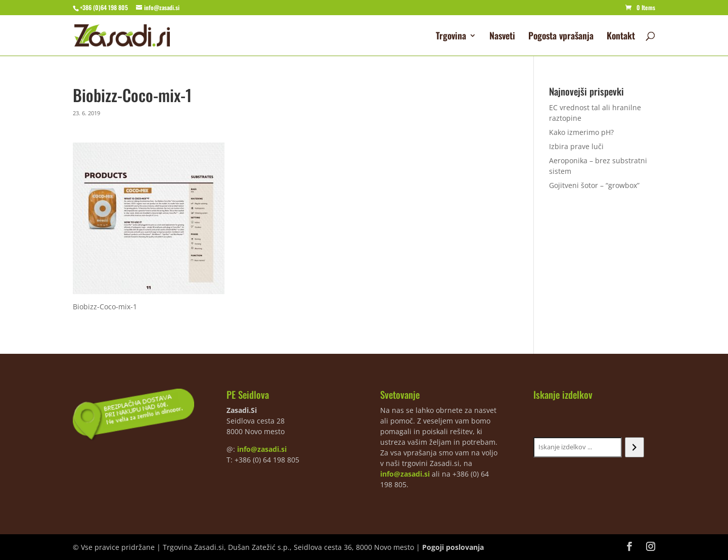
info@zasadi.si (262, 449)
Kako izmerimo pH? (581, 132)
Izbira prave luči (576, 146)
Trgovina (451, 37)
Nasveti (502, 37)
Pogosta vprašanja (561, 37)
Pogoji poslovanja (453, 547)
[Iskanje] (634, 447)
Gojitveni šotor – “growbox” (594, 185)
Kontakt (621, 37)
